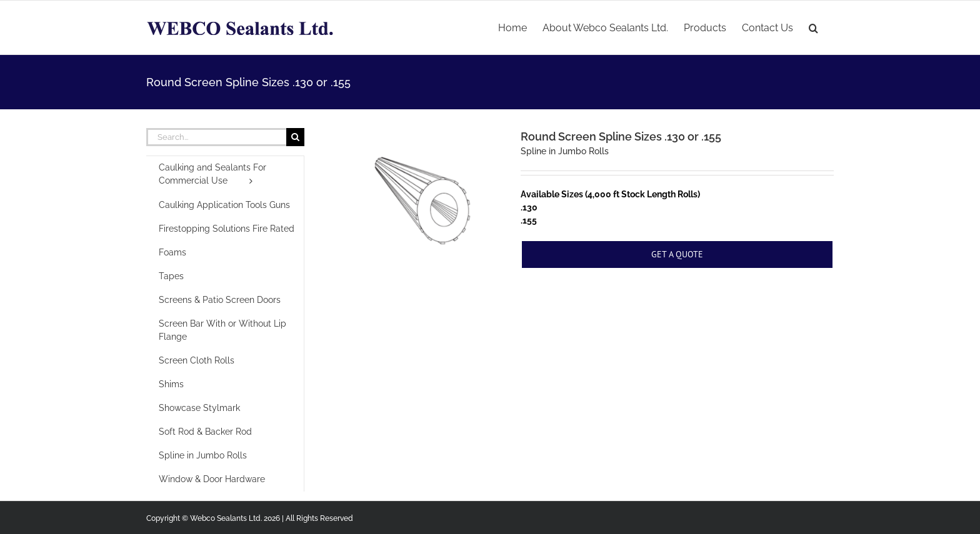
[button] (813, 27)
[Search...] (216, 137)
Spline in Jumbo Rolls (565, 151)
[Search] (295, 137)
